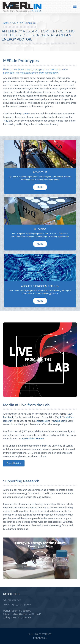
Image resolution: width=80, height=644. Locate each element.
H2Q (6, 121)
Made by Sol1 (40, 638)
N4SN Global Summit (33, 439)
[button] (75, 7)
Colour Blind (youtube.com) (52, 421)
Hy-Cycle (23, 114)
